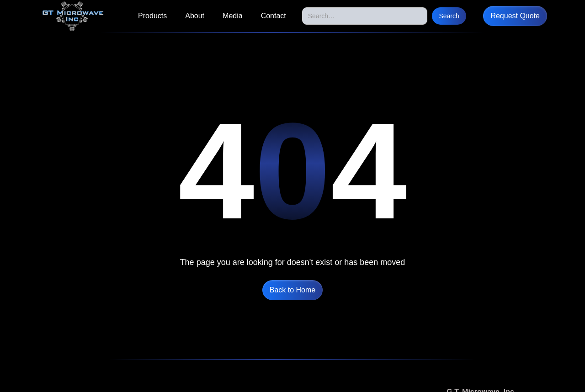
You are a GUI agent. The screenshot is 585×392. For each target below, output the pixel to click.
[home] (73, 16)
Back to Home (292, 290)
